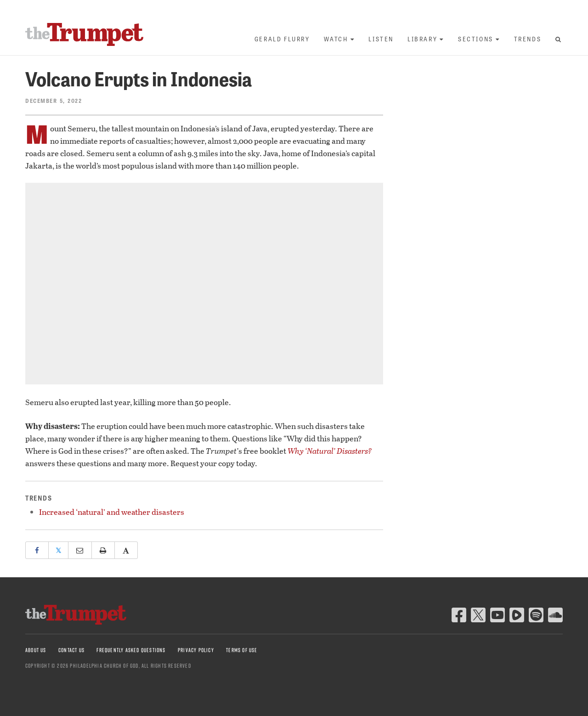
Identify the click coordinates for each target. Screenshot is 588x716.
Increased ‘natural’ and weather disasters (112, 512)
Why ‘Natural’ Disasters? (330, 451)
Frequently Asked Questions (131, 650)
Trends (528, 39)
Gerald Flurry (282, 39)
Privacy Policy (196, 650)
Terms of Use (242, 650)
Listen (381, 39)
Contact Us (71, 650)
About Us (36, 650)
